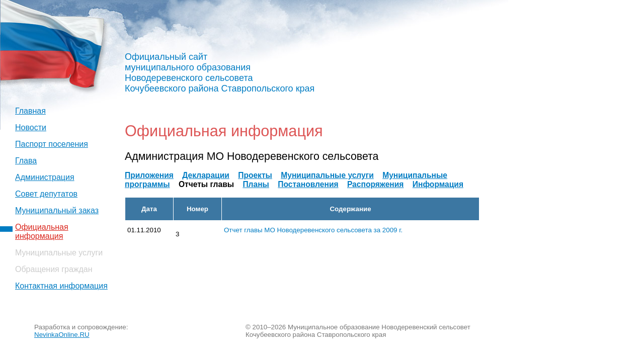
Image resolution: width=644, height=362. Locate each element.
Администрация (45, 177)
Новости (31, 127)
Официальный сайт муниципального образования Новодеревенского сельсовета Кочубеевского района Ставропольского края (220, 73)
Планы (256, 184)
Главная (30, 111)
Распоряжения (376, 184)
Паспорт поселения (52, 144)
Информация (438, 184)
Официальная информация (42, 232)
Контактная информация (61, 286)
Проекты (255, 175)
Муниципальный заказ (57, 210)
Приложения (149, 175)
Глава (26, 161)
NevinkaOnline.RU (62, 335)
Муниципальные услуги (327, 175)
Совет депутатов (46, 194)
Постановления (308, 184)
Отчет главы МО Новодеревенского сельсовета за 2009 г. (313, 230)
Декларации (206, 175)
